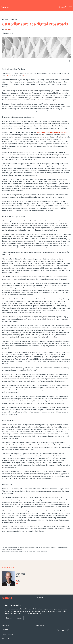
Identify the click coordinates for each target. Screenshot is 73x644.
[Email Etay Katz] (25, 583)
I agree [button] (9, 618)
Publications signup (7, 634)
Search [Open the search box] (63, 7)
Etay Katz (8, 29)
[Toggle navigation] (71, 7)
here (9, 75)
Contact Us (5, 630)
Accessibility (40, 598)
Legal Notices (6, 625)
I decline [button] (19, 618)
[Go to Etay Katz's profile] (22, 574)
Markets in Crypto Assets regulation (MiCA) (52, 132)
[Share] (66, 61)
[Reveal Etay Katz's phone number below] (25, 581)
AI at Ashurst (40, 625)
